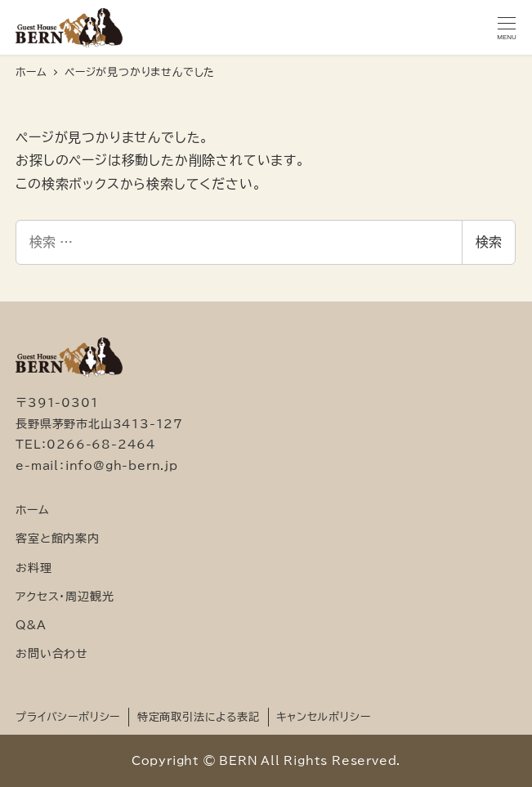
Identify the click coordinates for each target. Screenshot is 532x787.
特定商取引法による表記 (199, 717)
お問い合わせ (52, 653)
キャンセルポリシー (323, 717)
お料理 (34, 568)
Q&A (31, 625)
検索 (489, 242)
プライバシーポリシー (68, 717)
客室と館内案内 (58, 538)
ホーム (32, 510)
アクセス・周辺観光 (65, 596)
